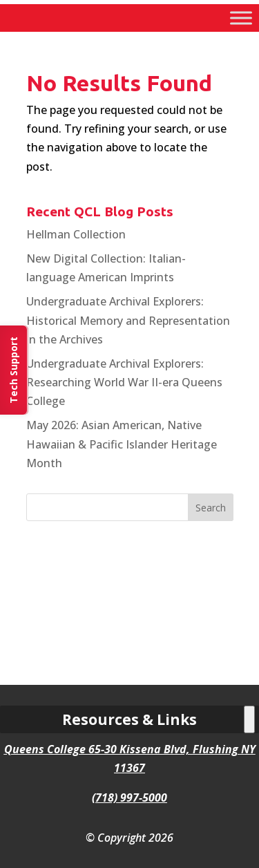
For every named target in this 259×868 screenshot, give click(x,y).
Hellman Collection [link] (76, 234)
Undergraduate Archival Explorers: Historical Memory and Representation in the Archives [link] (128, 320)
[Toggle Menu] (241, 18)
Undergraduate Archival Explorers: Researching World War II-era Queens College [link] (124, 382)
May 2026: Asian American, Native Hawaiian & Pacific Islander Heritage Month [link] (122, 444)
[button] (211, 507)
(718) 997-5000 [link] (129, 798)
